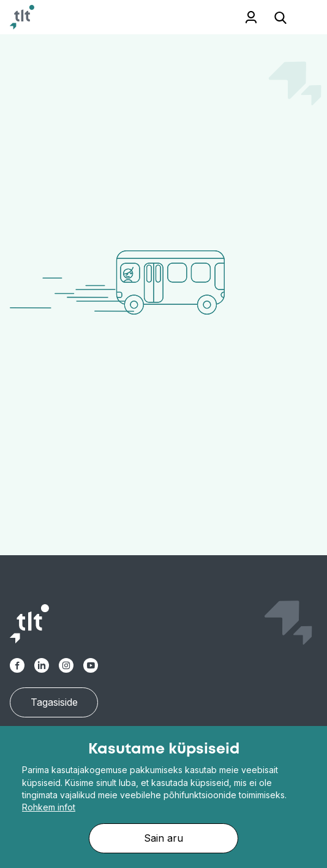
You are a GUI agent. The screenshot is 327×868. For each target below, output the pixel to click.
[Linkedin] (42, 665)
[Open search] (280, 17)
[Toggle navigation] (303, 17)
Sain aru (163, 838)
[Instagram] (66, 665)
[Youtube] (91, 665)
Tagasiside (54, 702)
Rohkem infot (49, 807)
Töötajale (234, 17)
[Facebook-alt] (17, 665)
